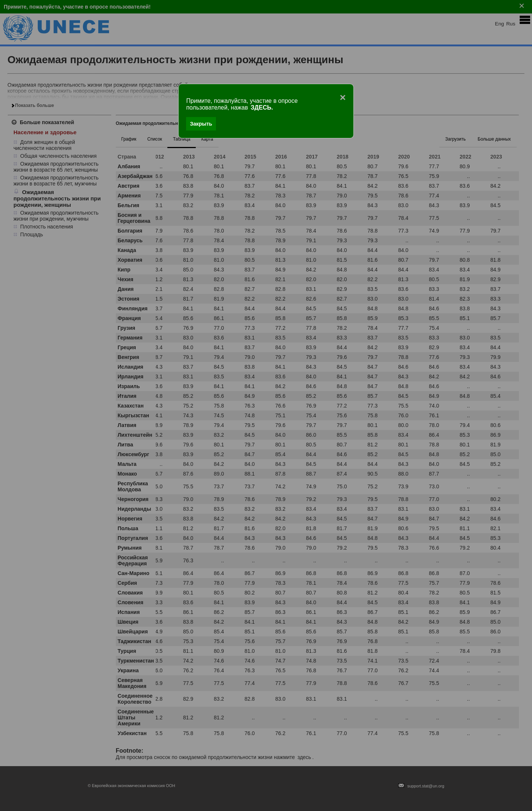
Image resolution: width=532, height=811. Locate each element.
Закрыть (201, 124)
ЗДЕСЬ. (262, 107)
